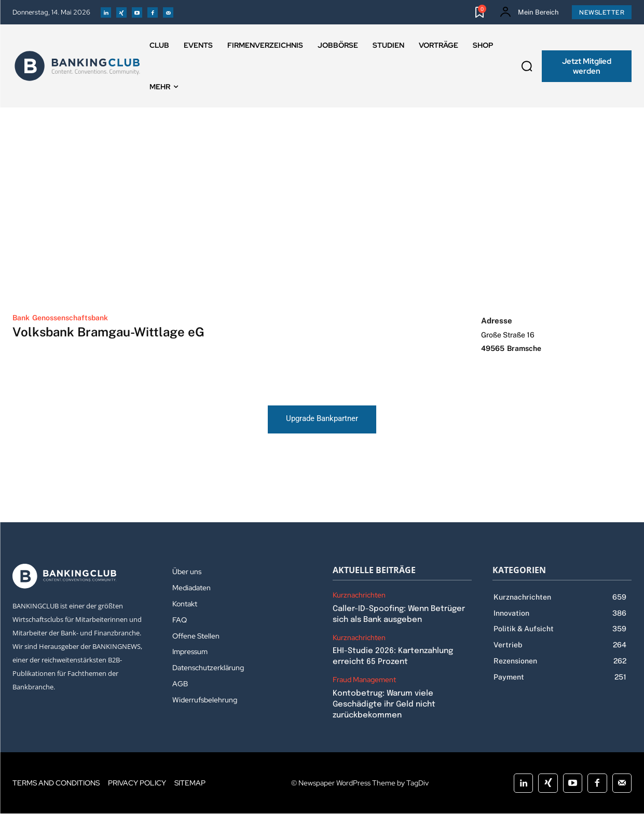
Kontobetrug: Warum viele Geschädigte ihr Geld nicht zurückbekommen (384, 705)
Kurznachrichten (359, 596)
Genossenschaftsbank (70, 318)
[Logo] (77, 66)
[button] (527, 66)
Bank (21, 318)
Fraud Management (364, 680)
